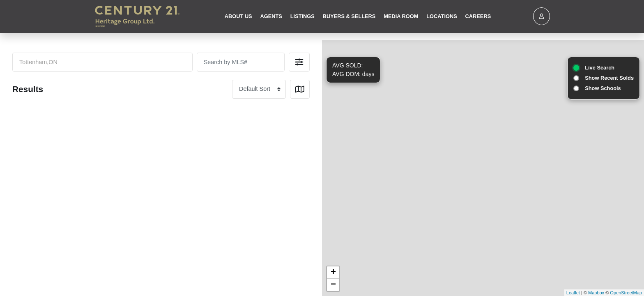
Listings (302, 16)
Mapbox (596, 293)
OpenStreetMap (626, 293)
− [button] (333, 285)
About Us (238, 16)
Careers (478, 16)
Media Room (401, 16)
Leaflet (573, 293)
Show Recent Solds (609, 78)
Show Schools (603, 88)
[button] (299, 62)
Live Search (600, 68)
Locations (442, 16)
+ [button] (333, 273)
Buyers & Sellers (349, 16)
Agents (271, 16)
